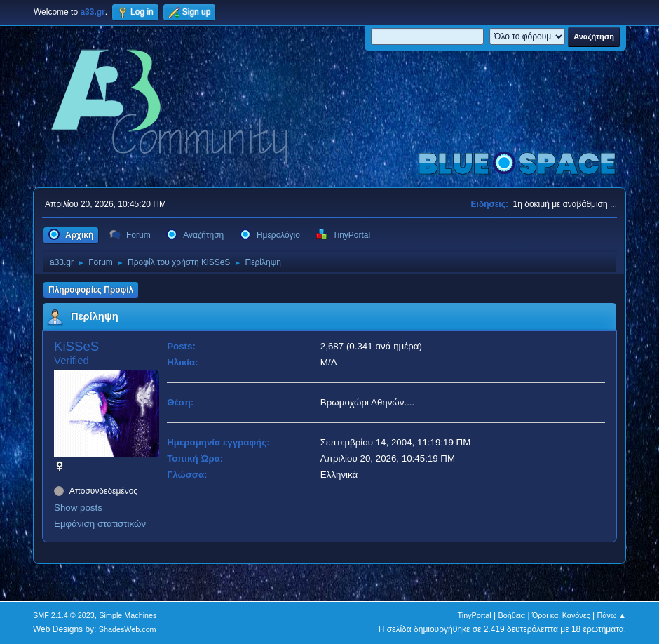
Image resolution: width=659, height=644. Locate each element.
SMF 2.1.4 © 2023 (64, 615)
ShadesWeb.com (128, 629)
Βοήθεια (511, 615)
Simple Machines (128, 615)
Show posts (78, 508)
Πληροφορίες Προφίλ (91, 290)
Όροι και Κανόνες (561, 615)
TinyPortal (475, 615)
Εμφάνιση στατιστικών (100, 524)
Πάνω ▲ (612, 615)
